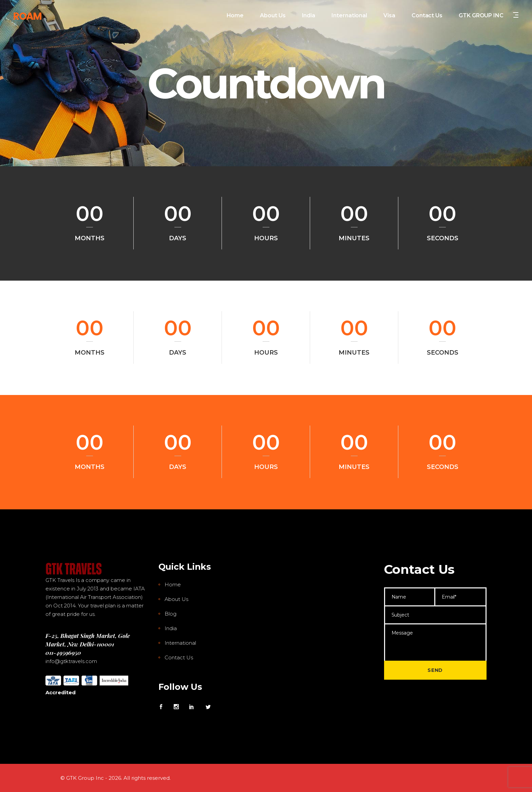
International (180, 643)
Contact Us (179, 657)
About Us (176, 599)
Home (173, 584)
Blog (170, 614)
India (171, 628)
